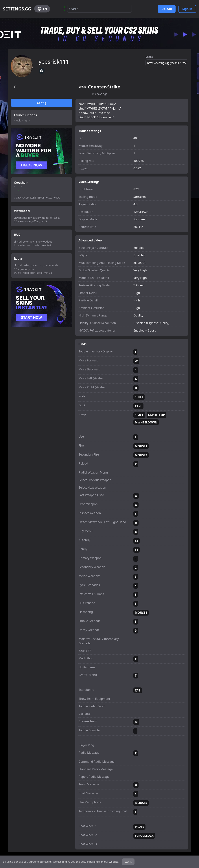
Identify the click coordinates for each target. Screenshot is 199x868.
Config (42, 103)
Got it (128, 862)
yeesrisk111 (54, 62)
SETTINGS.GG (17, 9)
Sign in (187, 9)
